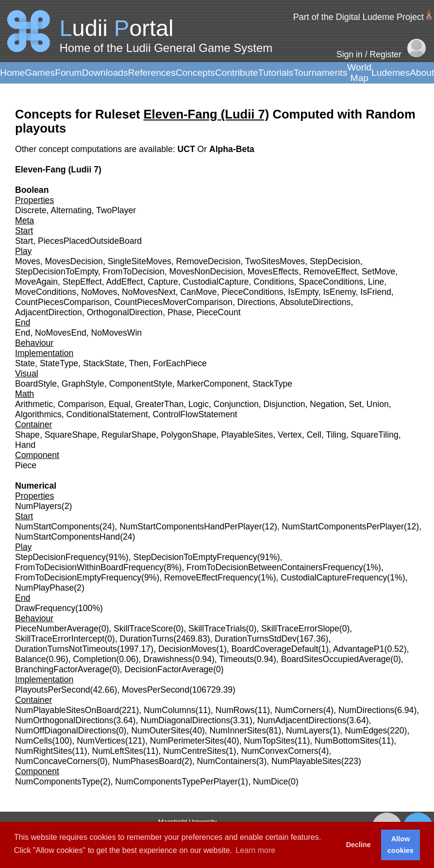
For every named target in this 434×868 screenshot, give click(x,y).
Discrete (31, 210)
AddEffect (124, 282)
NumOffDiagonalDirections (66, 731)
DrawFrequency (45, 608)
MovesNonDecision (206, 272)
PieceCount (219, 312)
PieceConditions (252, 292)
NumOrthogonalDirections (64, 720)
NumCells (33, 741)
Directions (256, 302)
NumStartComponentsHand (67, 537)
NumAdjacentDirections (302, 720)
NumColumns (170, 710)
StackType (272, 384)
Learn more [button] (255, 850)
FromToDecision (134, 272)
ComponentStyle (141, 384)
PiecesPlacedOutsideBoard (90, 241)
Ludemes (391, 73)
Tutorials (275, 73)
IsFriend (376, 292)
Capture (163, 282)
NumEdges (366, 731)
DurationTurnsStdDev (256, 639)
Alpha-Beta (232, 149)
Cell (314, 435)
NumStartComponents (57, 527)
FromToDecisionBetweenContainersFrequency (275, 567)
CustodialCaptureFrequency (334, 578)
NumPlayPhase (44, 588)
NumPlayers (38, 506)
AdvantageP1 (359, 649)
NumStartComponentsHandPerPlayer (191, 527)
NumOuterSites (160, 731)
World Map (359, 73)
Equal (120, 404)
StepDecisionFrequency (60, 557)
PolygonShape (188, 435)
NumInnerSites (238, 731)
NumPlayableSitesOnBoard (67, 710)
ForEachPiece (180, 363)
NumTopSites (269, 741)
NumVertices (101, 741)
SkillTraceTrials (217, 629)
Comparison (81, 404)
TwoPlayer (116, 210)
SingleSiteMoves (140, 261)
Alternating (71, 210)
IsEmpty (303, 292)
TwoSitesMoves (275, 261)
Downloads (105, 73)
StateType (59, 363)
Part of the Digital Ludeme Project (359, 17)
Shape (27, 435)
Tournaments (320, 73)
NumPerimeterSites (187, 741)
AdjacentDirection (49, 312)
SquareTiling (375, 435)
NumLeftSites (117, 751)
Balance (31, 659)
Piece (26, 465)
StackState (104, 363)
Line (376, 282)
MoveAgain (36, 282)
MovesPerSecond (156, 690)
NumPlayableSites (306, 761)
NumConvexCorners (279, 751)
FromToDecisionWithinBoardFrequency (89, 567)
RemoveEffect (330, 272)
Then (138, 363)
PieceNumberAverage (57, 629)
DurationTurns (146, 639)
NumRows (235, 710)
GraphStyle (83, 384)
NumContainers (227, 761)
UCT (187, 149)
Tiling (336, 435)
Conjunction (236, 404)
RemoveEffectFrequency (211, 578)
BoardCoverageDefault (275, 649)
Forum (68, 73)
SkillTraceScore (143, 629)
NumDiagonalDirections (185, 720)
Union (378, 404)
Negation (327, 404)
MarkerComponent (213, 384)
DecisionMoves (187, 649)
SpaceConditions (331, 282)
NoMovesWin (117, 333)
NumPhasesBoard (147, 761)
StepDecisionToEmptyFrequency (195, 557)
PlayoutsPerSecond (53, 690)
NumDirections (366, 710)
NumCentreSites (194, 751)
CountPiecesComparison (62, 302)
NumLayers (308, 731)
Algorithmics (38, 414)
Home (12, 73)
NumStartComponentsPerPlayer (343, 527)
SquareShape (71, 435)
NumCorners (299, 710)
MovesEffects (273, 272)
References (152, 73)
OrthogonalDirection (125, 312)
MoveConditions (46, 292)
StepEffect (82, 282)
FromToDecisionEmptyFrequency (78, 578)
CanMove (198, 292)
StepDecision (335, 261)
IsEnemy (339, 292)
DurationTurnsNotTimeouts (66, 649)
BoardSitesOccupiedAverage (336, 659)
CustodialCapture (216, 282)
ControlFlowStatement (195, 414)
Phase (180, 312)
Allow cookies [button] (401, 845)
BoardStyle (36, 384)
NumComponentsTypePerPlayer (176, 782)
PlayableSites (247, 435)
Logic (199, 404)
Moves (28, 261)
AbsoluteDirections (315, 302)
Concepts (195, 73)
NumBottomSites (347, 741)
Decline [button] (359, 845)
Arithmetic (34, 404)
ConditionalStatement (107, 414)
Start (24, 241)
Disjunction (284, 404)
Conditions (274, 282)
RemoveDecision (209, 261)
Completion (94, 659)
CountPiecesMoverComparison (173, 302)
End (23, 333)
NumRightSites (43, 751)
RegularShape (129, 435)
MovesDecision (74, 261)
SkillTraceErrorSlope (300, 629)
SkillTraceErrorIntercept (60, 639)
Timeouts (236, 659)
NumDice (270, 782)
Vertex (290, 435)
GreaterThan (159, 404)
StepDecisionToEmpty (57, 272)
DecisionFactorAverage (169, 669)
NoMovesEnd (61, 333)
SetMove (378, 272)
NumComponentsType (58, 782)
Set (355, 404)
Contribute (237, 73)
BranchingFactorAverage (62, 669)
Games (40, 73)
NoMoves (99, 292)
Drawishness (168, 659)
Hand (25, 445)
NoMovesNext (149, 292)
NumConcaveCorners (56, 761)
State (25, 363)
